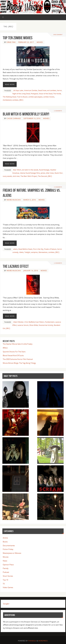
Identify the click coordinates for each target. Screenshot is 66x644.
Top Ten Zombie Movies (18, 38)
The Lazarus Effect (16, 266)
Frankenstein (50, 322)
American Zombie (31, 90)
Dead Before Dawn (25, 249)
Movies (40, 42)
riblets (21, 252)
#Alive (5, 348)
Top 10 (5, 580)
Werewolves (43, 252)
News (5, 561)
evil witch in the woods (30, 170)
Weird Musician (14, 200)
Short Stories (8, 576)
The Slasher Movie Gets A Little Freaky (18, 344)
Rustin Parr (59, 173)
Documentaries (9, 546)
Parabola (32, 641)
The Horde (57, 94)
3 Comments (58, 187)
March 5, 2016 (30, 200)
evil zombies (52, 90)
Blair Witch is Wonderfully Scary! (26, 114)
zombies (15, 100)
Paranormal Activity (46, 325)
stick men (16, 176)
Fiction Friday (8, 549)
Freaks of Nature (50, 249)
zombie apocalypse (35, 97)
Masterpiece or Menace (12, 553)
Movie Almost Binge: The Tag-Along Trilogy (19, 363)
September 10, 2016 (32, 118)
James (43, 173)
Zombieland (7, 100)
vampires (34, 252)
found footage (44, 170)
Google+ (6, 604)
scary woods (7, 176)
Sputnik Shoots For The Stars (14, 352)
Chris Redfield (30, 322)
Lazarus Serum (23, 325)
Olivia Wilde (34, 325)
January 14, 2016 (31, 271)
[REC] (21, 100)
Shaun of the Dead (46, 94)
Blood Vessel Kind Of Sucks (13, 355)
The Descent (43, 176)
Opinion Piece (8, 565)
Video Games (8, 587)
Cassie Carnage (14, 118)
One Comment (58, 35)
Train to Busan (22, 97)
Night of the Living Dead (21, 94)
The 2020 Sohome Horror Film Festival (18, 359)
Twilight (27, 252)
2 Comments (58, 111)
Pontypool (34, 94)
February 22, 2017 (26, 42)
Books (5, 542)
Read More (10, 84)
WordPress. (43, 641)
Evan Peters (40, 322)
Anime (5, 538)
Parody (6, 568)
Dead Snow (42, 90)
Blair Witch (17, 170)
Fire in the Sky (38, 249)
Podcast (6, 572)
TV (4, 584)
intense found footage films (30, 173)
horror (59, 90)
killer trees (50, 173)
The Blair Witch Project (29, 176)
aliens (15, 249)
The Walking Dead (9, 97)
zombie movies (49, 97)
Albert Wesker (18, 322)
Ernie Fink (11, 42)
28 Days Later (18, 90)
